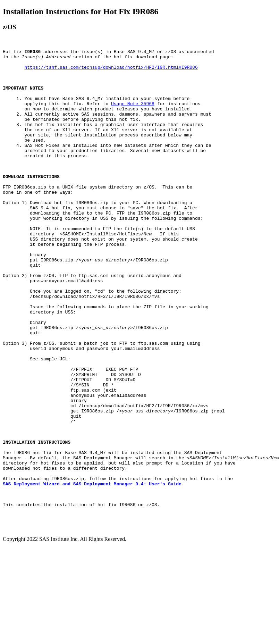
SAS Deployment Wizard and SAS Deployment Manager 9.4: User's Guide (92, 571)
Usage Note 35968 (133, 115)
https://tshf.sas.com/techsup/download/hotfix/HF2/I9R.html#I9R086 (111, 71)
